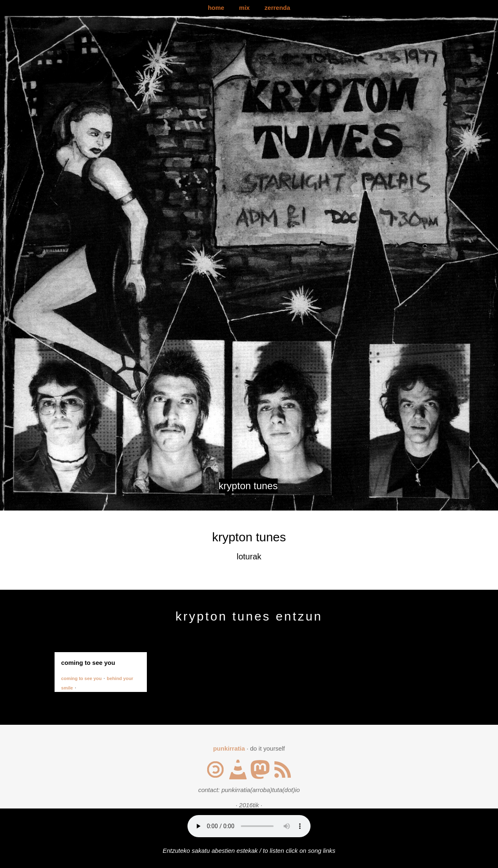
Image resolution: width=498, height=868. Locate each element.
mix (244, 8)
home (216, 8)
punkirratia (229, 748)
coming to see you (81, 678)
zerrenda (278, 8)
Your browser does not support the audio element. (249, 826)
